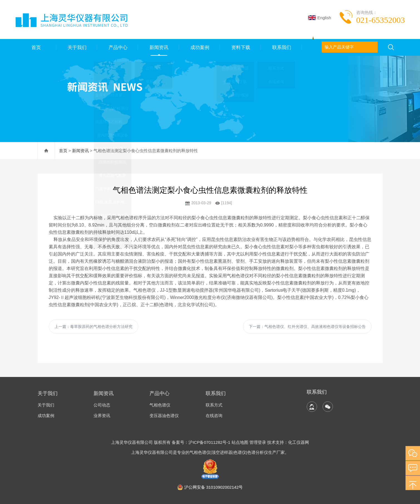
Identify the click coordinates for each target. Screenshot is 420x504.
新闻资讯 (158, 47)
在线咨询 (214, 416)
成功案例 (199, 47)
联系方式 (214, 405)
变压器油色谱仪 (164, 416)
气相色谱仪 (160, 405)
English (320, 18)
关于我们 (77, 47)
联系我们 (281, 47)
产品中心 (117, 47)
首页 (36, 47)
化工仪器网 (299, 442)
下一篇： (307, 327)
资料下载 (240, 47)
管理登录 (258, 442)
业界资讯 (102, 416)
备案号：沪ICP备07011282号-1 (202, 442)
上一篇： (94, 327)
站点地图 (240, 442)
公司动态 (102, 405)
